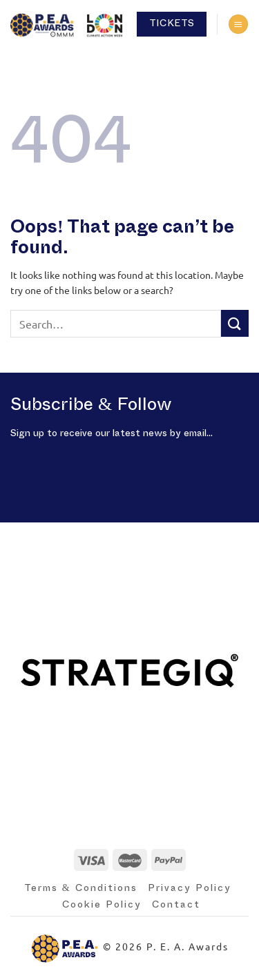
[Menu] (238, 24)
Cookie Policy (102, 905)
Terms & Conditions (81, 888)
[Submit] (235, 323)
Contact (176, 905)
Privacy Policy (190, 888)
